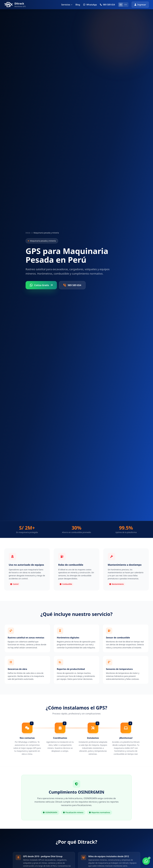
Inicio (28, 233)
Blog (78, 5)
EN (126, 5)
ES (121, 5)
